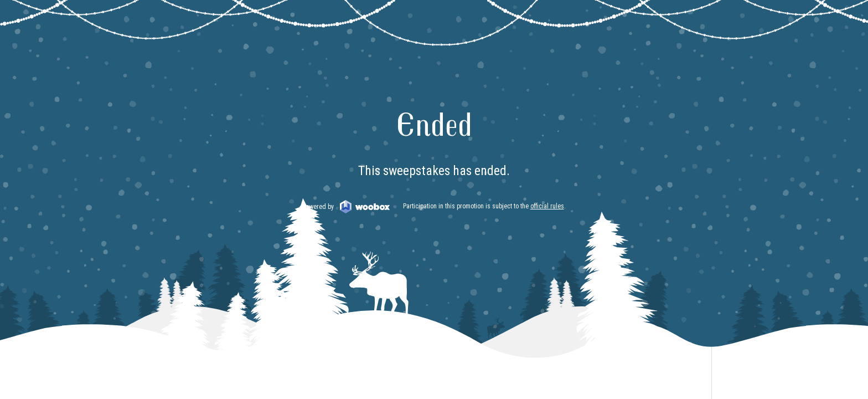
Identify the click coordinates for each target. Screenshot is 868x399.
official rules (547, 206)
